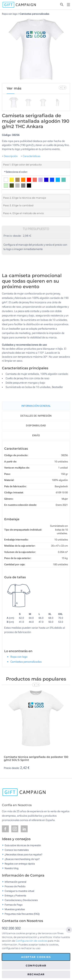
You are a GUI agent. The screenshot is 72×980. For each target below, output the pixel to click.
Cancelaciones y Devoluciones (21, 900)
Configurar (36, 965)
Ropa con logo (10, 14)
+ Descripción (10, 156)
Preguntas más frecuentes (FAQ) (22, 914)
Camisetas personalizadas (35, 14)
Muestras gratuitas (15, 909)
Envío (36, 435)
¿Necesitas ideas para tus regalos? (23, 855)
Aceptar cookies (36, 957)
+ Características (31, 156)
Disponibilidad (36, 425)
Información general (15, 882)
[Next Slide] (65, 88)
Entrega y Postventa (15, 895)
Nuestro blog (12, 868)
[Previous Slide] (61, 88)
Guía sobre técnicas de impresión (23, 845)
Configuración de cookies (31, 941)
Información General (36, 406)
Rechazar (36, 974)
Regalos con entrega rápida (20, 864)
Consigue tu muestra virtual (19, 891)
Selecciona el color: (16, 172)
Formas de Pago (14, 905)
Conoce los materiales (17, 850)
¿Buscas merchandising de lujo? (22, 859)
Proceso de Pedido (15, 886)
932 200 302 (11, 928)
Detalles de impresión (36, 416)
